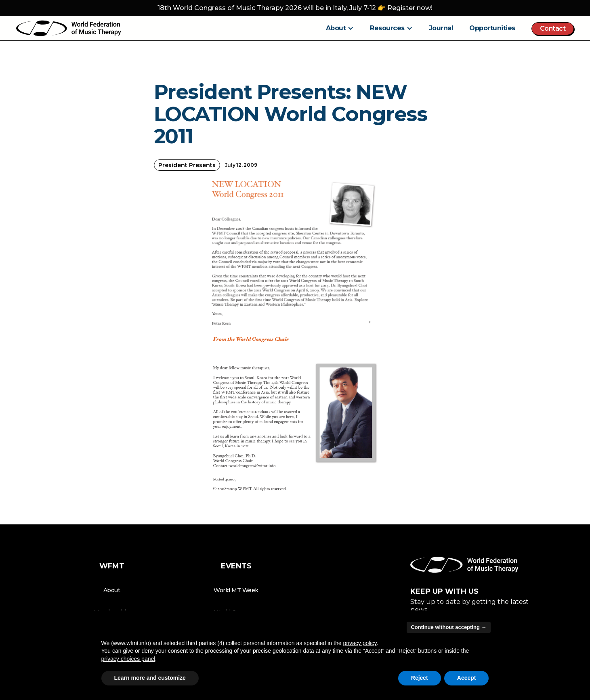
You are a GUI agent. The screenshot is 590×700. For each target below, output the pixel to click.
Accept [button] (467, 678)
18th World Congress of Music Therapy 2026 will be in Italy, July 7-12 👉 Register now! (295, 8)
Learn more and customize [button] (150, 678)
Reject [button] (420, 678)
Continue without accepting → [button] (448, 627)
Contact (553, 28)
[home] (69, 28)
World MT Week (236, 590)
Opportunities (492, 28)
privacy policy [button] (360, 643)
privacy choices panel (128, 659)
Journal (441, 28)
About (112, 590)
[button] (340, 28)
